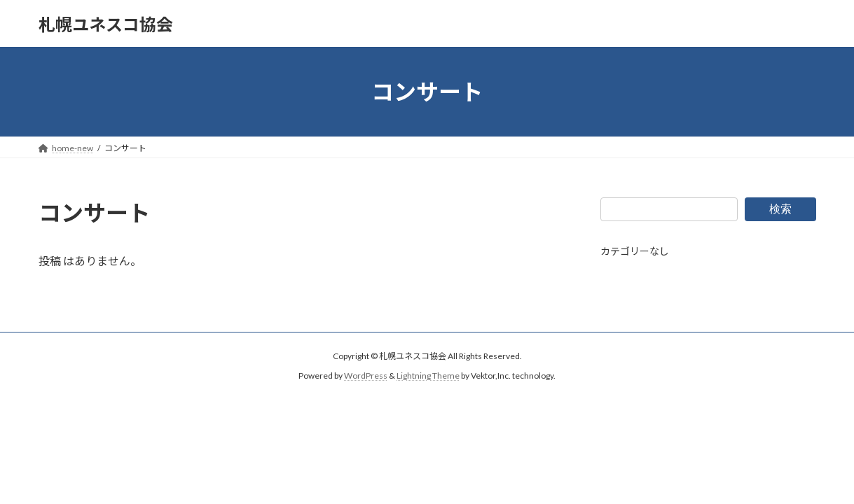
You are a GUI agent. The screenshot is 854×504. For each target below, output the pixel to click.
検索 (780, 208)
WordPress (366, 376)
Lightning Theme (428, 376)
